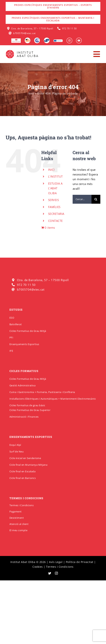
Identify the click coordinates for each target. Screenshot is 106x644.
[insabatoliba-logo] (22, 51)
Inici (31, 93)
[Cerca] (96, 199)
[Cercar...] (82, 199)
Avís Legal (56, 562)
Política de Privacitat (80, 562)
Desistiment (17, 518)
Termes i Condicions (22, 505)
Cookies (38, 567)
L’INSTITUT (55, 176)
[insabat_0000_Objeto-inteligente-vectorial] (79, 39)
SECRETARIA (56, 214)
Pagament (16, 511)
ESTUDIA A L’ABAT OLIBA (55, 188)
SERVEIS (54, 200)
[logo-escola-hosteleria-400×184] (16, 40)
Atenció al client (19, 524)
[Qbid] (47, 39)
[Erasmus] (58, 41)
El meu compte (18, 530)
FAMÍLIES (54, 207)
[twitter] (50, 573)
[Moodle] (27, 39)
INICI (51, 170)
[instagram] (56, 573)
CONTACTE (55, 221)
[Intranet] (37, 39)
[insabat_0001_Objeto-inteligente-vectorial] (69, 39)
